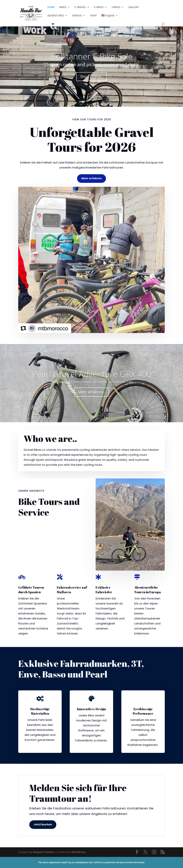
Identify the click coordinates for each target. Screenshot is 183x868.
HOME (51, 7)
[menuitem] (110, 18)
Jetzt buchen (43, 824)
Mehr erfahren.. (92, 392)
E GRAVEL (80, 7)
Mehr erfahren (91, 178)
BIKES (63, 7)
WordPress (79, 852)
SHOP (93, 16)
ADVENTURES (56, 16)
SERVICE (77, 16)
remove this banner (135, 862)
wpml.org (67, 862)
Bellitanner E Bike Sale (92, 56)
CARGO (116, 7)
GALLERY (134, 7)
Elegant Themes (44, 852)
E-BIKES (99, 7)
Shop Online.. (91, 76)
